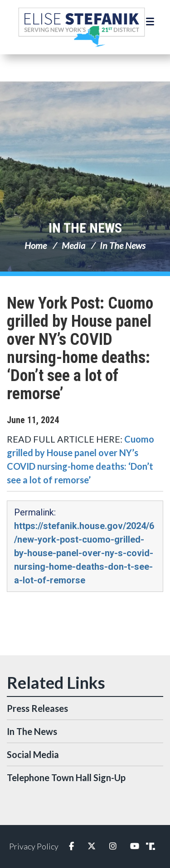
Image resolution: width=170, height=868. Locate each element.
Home (36, 245)
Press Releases (37, 708)
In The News (85, 228)
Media (73, 245)
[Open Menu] (151, 22)
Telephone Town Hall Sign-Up (66, 777)
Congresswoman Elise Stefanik (82, 27)
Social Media (33, 754)
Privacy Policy (34, 846)
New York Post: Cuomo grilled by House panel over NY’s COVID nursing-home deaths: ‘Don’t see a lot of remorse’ (80, 348)
